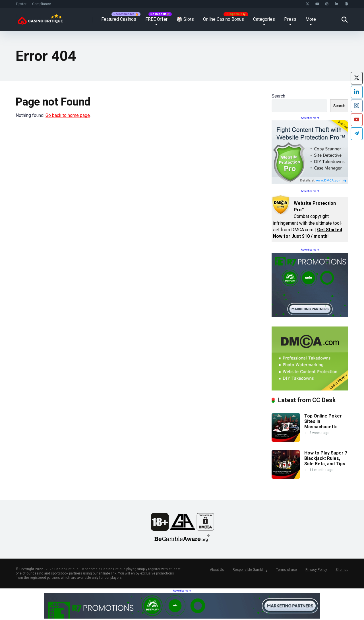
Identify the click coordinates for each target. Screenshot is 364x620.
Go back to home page (68, 115)
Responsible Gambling (250, 570)
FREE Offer (156, 19)
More (311, 19)
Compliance (42, 4)
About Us (217, 570)
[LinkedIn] (357, 92)
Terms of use (287, 570)
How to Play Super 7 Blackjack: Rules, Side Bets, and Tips (326, 458)
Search (278, 96)
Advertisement (310, 118)
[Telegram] (357, 134)
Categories (264, 19)
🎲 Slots (185, 19)
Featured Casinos (119, 19)
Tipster (21, 4)
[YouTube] (357, 120)
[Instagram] (357, 106)
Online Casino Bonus (224, 19)
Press (290, 19)
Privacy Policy (316, 570)
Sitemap (342, 570)
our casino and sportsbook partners (54, 573)
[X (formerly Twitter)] (357, 78)
